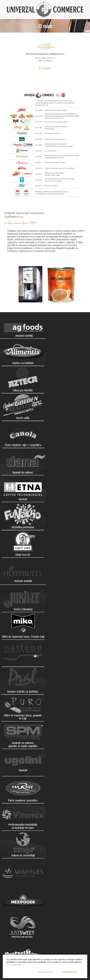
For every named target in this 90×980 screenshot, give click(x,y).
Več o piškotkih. (14, 965)
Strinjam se (70, 972)
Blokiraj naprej (46, 972)
